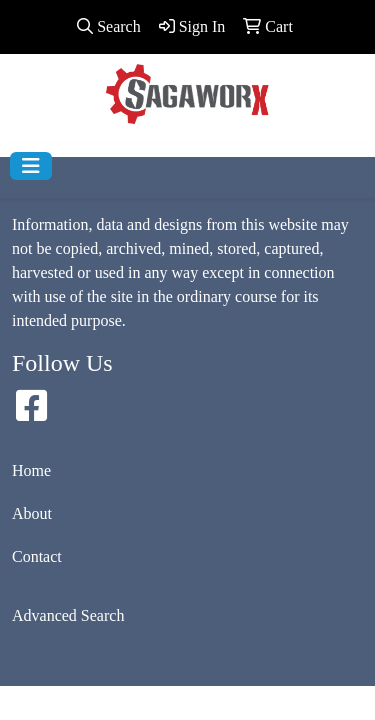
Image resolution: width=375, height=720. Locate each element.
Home (31, 470)
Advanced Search (68, 615)
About (32, 513)
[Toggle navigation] (31, 166)
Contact (37, 556)
